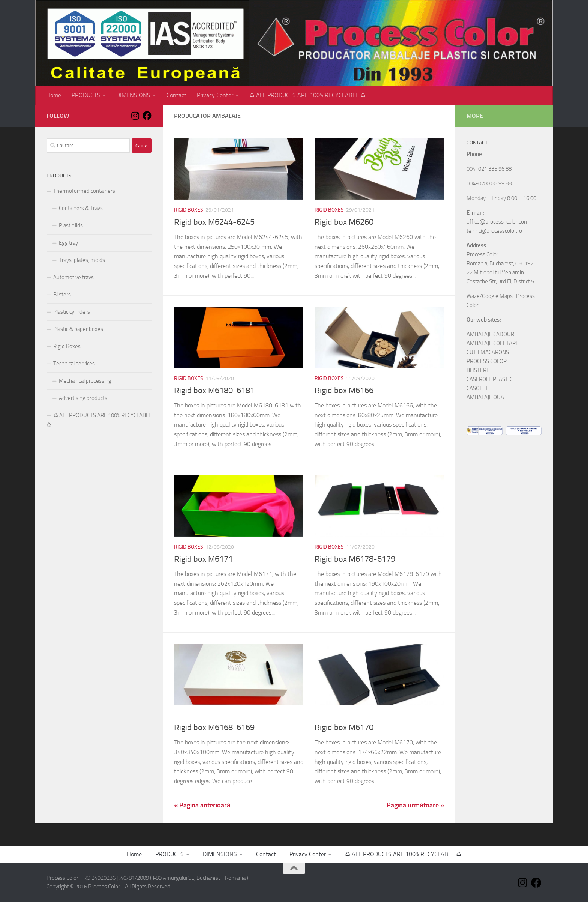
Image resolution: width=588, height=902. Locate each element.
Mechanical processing (85, 381)
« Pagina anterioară (202, 805)
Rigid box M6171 (203, 559)
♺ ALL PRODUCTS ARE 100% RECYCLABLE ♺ (307, 95)
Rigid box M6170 (344, 728)
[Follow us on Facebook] (147, 116)
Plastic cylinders (72, 312)
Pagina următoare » (415, 805)
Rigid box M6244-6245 (214, 222)
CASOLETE (479, 388)
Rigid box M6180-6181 (214, 391)
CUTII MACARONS (488, 352)
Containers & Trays (81, 208)
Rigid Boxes (189, 210)
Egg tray (68, 243)
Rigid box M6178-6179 (355, 559)
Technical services (74, 364)
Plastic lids (71, 225)
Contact (176, 95)
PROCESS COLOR (487, 361)
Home (54, 95)
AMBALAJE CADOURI (491, 334)
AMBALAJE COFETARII (493, 343)
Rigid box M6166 (344, 391)
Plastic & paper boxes (78, 329)
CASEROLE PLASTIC (490, 379)
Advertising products (83, 398)
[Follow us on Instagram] (135, 116)
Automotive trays (73, 277)
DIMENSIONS (133, 95)
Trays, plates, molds (82, 260)
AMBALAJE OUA (485, 397)
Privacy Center (215, 95)
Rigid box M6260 (344, 222)
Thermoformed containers (84, 191)
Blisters (62, 295)
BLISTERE (478, 370)
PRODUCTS (86, 95)
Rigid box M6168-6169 (214, 728)
